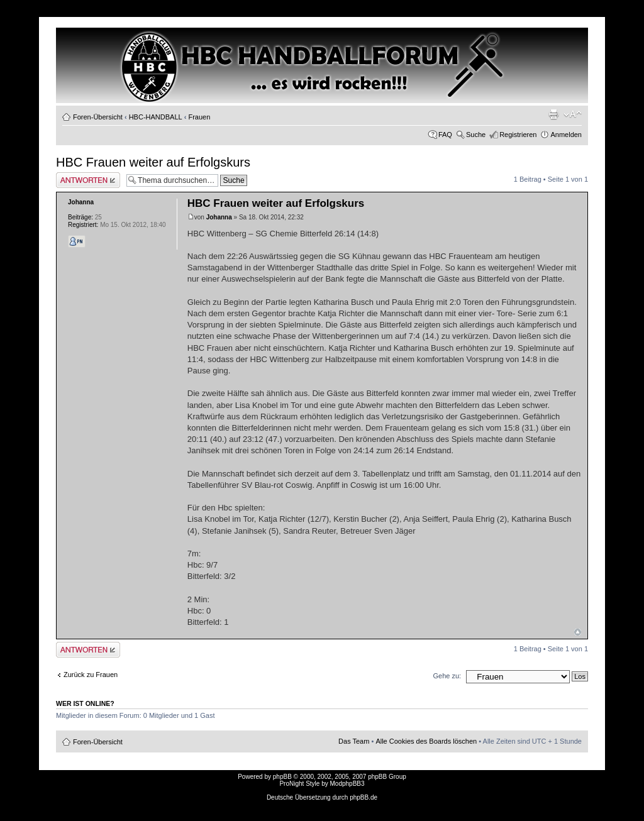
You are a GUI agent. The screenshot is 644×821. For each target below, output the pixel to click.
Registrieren (518, 135)
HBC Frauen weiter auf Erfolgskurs (153, 162)
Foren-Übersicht (98, 117)
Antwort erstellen (88, 180)
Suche (476, 135)
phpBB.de (364, 797)
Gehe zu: (447, 676)
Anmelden (566, 135)
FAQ (445, 135)
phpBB (282, 777)
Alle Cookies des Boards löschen (426, 741)
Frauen (199, 117)
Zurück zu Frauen (91, 675)
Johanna (219, 217)
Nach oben (578, 632)
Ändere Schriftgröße (573, 114)
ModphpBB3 (347, 784)
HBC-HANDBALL (156, 117)
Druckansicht (553, 114)
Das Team (354, 741)
